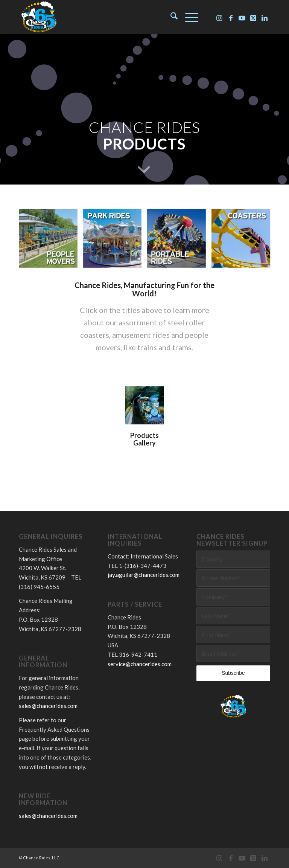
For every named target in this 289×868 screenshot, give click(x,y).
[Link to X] (253, 17)
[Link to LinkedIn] (265, 17)
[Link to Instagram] (219, 17)
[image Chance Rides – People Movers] (51, 241)
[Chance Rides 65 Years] (39, 17)
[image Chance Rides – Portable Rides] (179, 241)
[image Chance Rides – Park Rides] (115, 241)
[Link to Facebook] (231, 17)
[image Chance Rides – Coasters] (244, 241)
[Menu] (188, 17)
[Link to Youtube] (242, 17)
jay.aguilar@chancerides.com (144, 575)
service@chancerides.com (140, 664)
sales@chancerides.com (48, 706)
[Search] (170, 17)
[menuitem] (170, 17)
